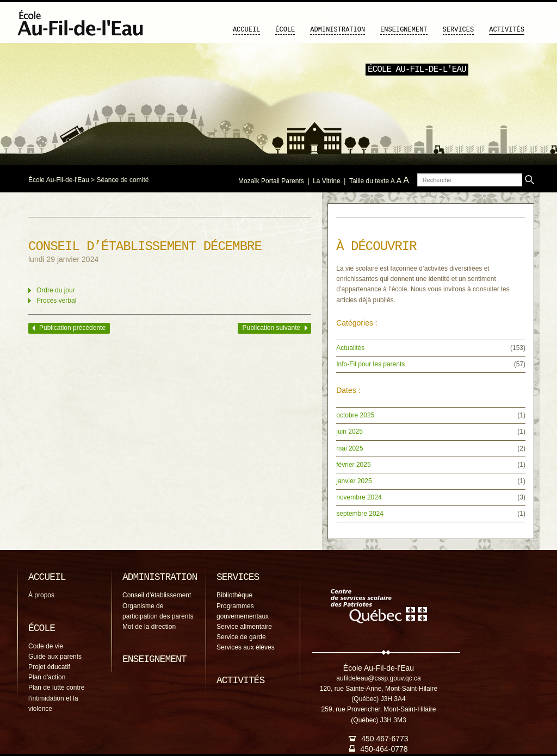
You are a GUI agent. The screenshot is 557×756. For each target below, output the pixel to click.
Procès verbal (56, 301)
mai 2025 (349, 448)
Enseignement (404, 30)
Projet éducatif (49, 667)
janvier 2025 (354, 481)
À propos (41, 595)
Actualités (350, 348)
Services (459, 30)
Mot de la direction (149, 627)
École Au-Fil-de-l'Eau (59, 180)
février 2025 (353, 465)
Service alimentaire (244, 627)
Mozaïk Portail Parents (271, 181)
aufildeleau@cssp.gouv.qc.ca (378, 678)
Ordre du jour (56, 290)
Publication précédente (72, 328)
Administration (338, 30)
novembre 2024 (359, 497)
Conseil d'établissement (157, 595)
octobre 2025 (355, 415)
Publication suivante (271, 328)
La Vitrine (326, 181)
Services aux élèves (246, 647)
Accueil (246, 30)
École (285, 30)
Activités (507, 30)
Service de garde (241, 637)
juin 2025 (349, 432)
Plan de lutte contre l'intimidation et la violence (56, 698)
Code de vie (46, 646)
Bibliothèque (234, 595)
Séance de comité (122, 180)
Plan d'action (47, 677)
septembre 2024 (360, 514)
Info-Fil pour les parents (370, 364)
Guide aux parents (55, 657)
